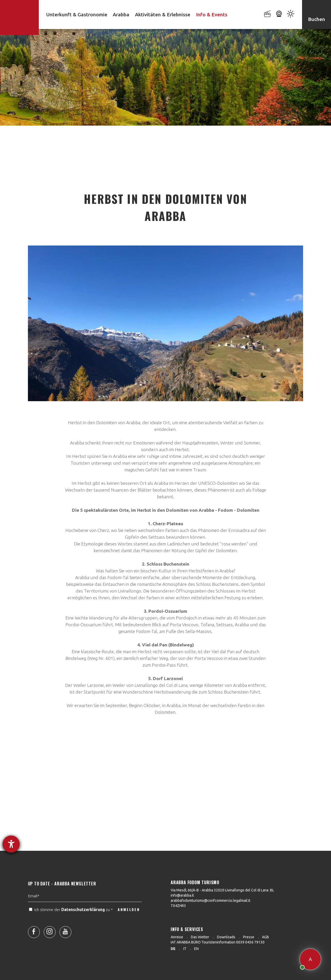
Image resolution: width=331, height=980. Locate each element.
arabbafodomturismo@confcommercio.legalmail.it (210, 900)
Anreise (177, 937)
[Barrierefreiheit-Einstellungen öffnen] (11, 844)
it (185, 949)
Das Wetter (200, 937)
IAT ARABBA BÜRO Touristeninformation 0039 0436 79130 (218, 942)
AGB (265, 937)
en (196, 949)
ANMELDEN (129, 922)
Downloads (226, 937)
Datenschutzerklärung (83, 923)
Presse (249, 937)
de (173, 949)
